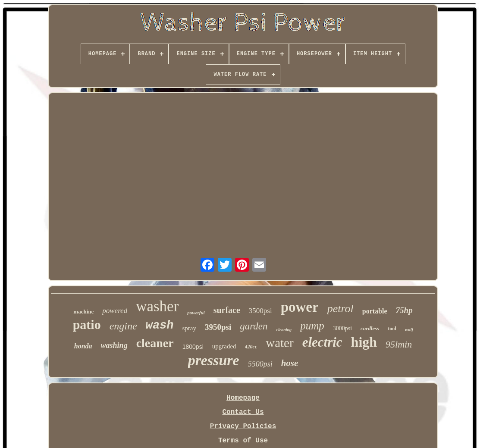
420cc (251, 347)
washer (157, 306)
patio (87, 324)
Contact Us (243, 412)
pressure (214, 360)
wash (160, 326)
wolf (409, 329)
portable (375, 311)
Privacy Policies (243, 426)
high (364, 342)
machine (83, 312)
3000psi (342, 328)
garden (254, 326)
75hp (404, 310)
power (300, 307)
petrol (340, 309)
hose (290, 363)
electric (322, 342)
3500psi (260, 311)
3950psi (218, 327)
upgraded (224, 346)
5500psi (260, 364)
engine (123, 326)
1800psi (193, 347)
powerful (196, 313)
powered (115, 311)
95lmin (399, 344)
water (279, 343)
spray (190, 328)
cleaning (284, 330)
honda (83, 346)
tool (392, 329)
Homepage (243, 398)
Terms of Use (243, 441)
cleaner (155, 343)
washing (114, 345)
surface (227, 310)
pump (312, 326)
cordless (370, 328)
